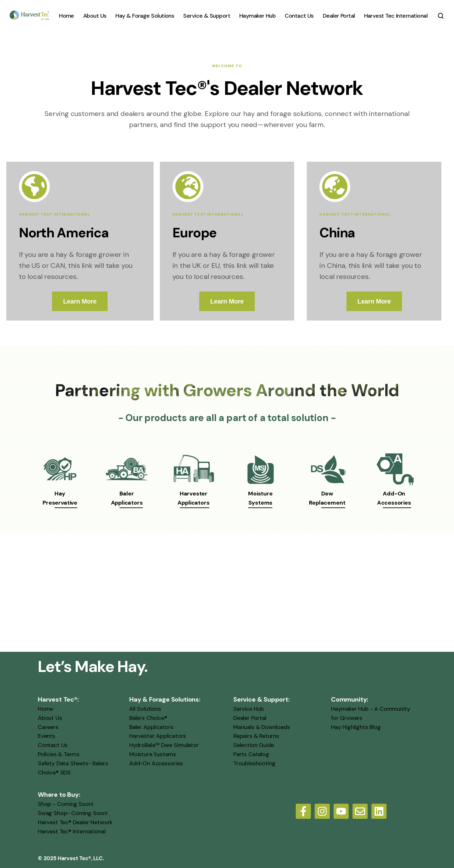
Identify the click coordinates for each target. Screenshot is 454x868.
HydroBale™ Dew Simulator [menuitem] (164, 745)
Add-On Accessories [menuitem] (156, 763)
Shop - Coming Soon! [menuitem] (66, 804)
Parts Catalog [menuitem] (251, 754)
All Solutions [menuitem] (145, 709)
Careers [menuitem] (48, 727)
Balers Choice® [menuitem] (148, 718)
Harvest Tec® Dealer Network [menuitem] (75, 822)
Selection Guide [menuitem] (254, 745)
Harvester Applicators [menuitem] (158, 736)
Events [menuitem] (47, 736)
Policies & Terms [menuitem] (59, 754)
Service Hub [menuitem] (249, 709)
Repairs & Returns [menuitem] (256, 736)
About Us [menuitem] (50, 718)
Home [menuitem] (45, 709)
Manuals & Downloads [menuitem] (262, 727)
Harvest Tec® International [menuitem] (72, 831)
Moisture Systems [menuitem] (153, 754)
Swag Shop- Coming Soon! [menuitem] (73, 813)
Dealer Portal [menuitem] (250, 718)
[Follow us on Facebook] (303, 811)
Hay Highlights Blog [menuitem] (356, 727)
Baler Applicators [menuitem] (151, 727)
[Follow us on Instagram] (322, 811)
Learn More (80, 301)
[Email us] (360, 811)
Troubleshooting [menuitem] (254, 763)
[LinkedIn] (379, 811)
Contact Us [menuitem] (53, 745)
